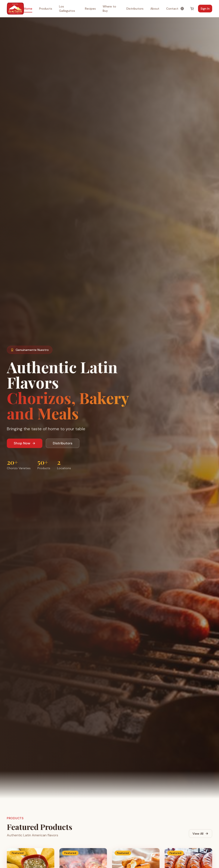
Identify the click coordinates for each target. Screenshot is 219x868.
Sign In (205, 9)
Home (28, 10)
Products (46, 9)
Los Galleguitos (67, 9)
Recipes (90, 9)
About (155, 9)
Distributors (135, 9)
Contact (172, 9)
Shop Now (25, 443)
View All (201, 834)
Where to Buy (109, 9)
